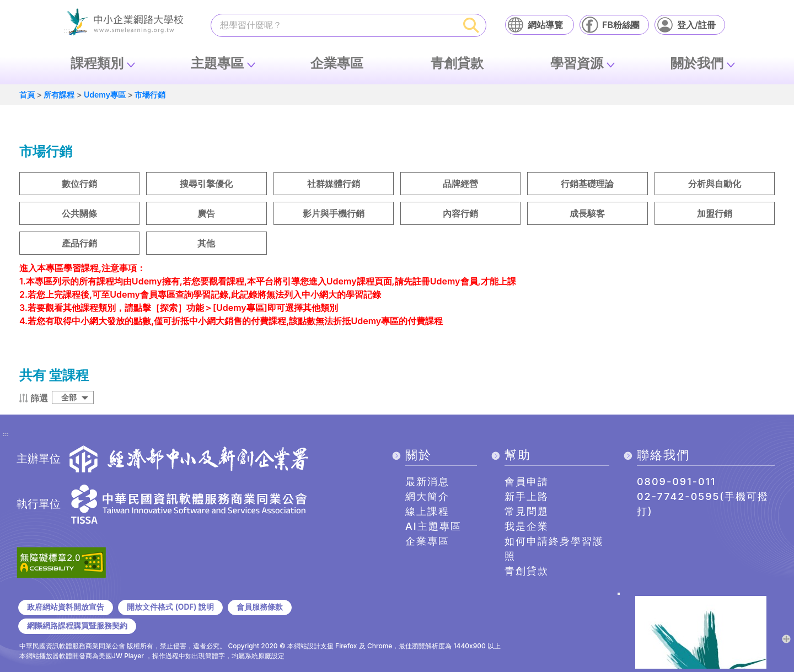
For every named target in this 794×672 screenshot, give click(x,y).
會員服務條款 (260, 607)
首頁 (27, 95)
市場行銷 (150, 95)
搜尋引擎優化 (206, 184)
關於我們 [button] (697, 63)
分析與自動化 (715, 184)
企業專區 (337, 63)
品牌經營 (460, 184)
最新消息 (427, 482)
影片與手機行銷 (334, 213)
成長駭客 (587, 213)
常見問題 (527, 511)
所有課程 (59, 95)
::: (6, 434)
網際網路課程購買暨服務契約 (77, 626)
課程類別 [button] (97, 63)
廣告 (206, 213)
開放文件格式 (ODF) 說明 (170, 607)
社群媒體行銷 (334, 184)
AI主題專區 (433, 526)
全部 (69, 397)
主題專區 (217, 63)
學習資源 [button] (577, 63)
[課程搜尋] (334, 25)
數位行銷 (79, 184)
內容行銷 (460, 213)
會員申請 (527, 482)
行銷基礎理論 (587, 184)
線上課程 (427, 511)
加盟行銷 (715, 213)
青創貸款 (457, 63)
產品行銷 (79, 243)
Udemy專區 (105, 95)
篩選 (39, 398)
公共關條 (79, 213)
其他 (206, 243)
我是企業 (527, 526)
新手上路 (527, 496)
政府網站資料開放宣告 (66, 607)
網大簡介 (427, 496)
